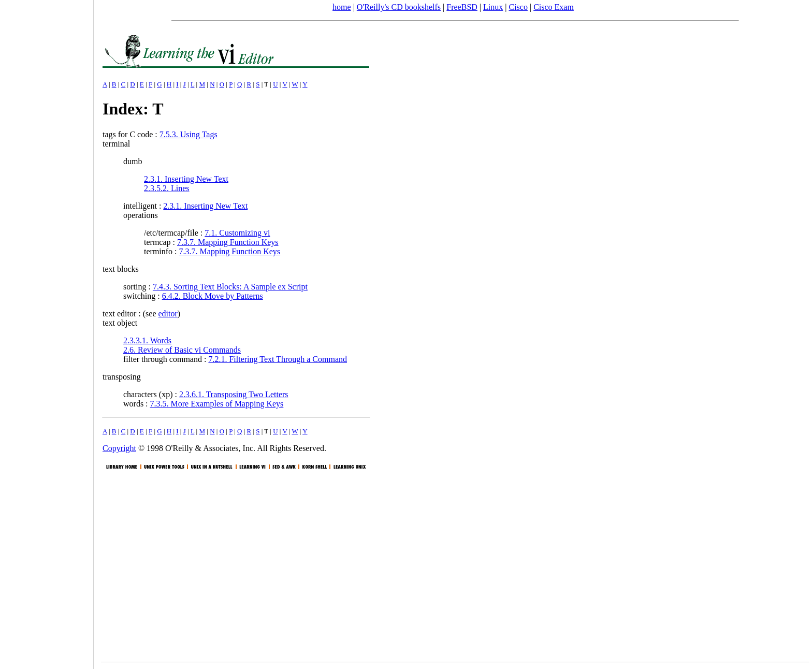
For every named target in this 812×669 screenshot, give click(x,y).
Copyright (119, 448)
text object (120, 323)
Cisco (518, 7)
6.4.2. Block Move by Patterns (213, 296)
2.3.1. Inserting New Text (186, 179)
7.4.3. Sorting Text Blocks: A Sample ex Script (230, 287)
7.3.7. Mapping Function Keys (228, 242)
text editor (119, 314)
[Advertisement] (47, 331)
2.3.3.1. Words (147, 340)
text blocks (121, 269)
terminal (116, 144)
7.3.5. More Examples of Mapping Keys (217, 404)
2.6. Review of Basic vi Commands (182, 350)
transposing (122, 377)
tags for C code (128, 134)
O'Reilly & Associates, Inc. (210, 448)
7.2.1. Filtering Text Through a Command (278, 359)
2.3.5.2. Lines (167, 188)
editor (168, 314)
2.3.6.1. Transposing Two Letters (234, 394)
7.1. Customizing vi (237, 233)
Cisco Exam (554, 7)
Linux (493, 7)
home (342, 7)
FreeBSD (462, 7)
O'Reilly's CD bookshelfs (399, 7)
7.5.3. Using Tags (189, 134)
